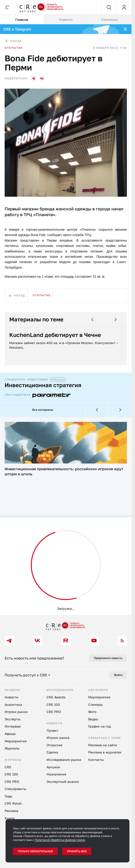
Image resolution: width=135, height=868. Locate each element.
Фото (92, 712)
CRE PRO (12, 782)
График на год (99, 726)
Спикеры (95, 705)
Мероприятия (16, 741)
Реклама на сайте (103, 745)
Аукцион (53, 767)
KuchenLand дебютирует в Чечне (55, 335)
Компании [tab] (110, 20)
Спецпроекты (15, 789)
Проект (52, 730)
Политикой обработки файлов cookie (60, 840)
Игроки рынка (16, 712)
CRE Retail (13, 803)
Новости (11, 697)
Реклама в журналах (105, 752)
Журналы (12, 748)
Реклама (11, 811)
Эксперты (13, 719)
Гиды (8, 796)
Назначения (56, 774)
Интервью (13, 726)
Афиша (10, 734)
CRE (8, 767)
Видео (93, 719)
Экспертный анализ (63, 782)
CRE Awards (56, 697)
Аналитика (13, 705)
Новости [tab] (66, 20)
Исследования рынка (64, 760)
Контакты (96, 760)
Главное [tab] (22, 20)
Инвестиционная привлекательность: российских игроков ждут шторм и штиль (64, 471)
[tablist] (66, 20)
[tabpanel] (66, 320)
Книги (10, 818)
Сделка (52, 752)
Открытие (14, 48)
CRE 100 (11, 774)
